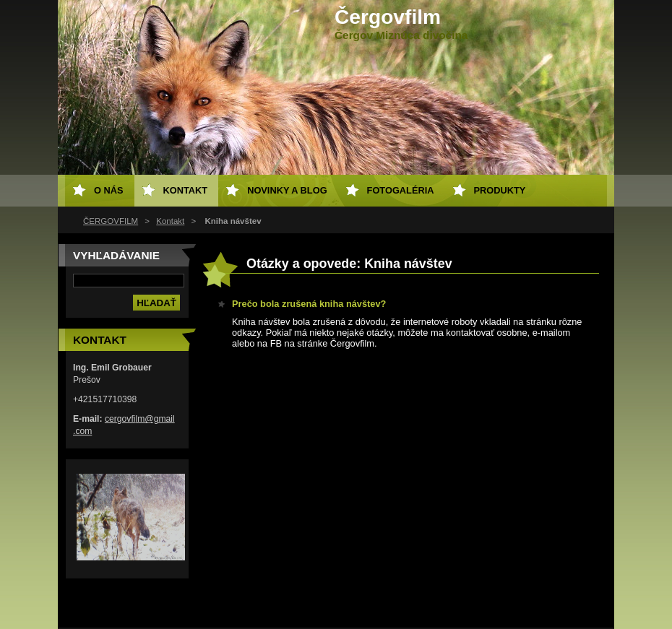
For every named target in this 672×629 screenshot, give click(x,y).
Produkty (500, 190)
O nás (109, 190)
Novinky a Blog (287, 190)
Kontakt (170, 221)
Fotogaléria (401, 190)
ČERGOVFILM (111, 221)
